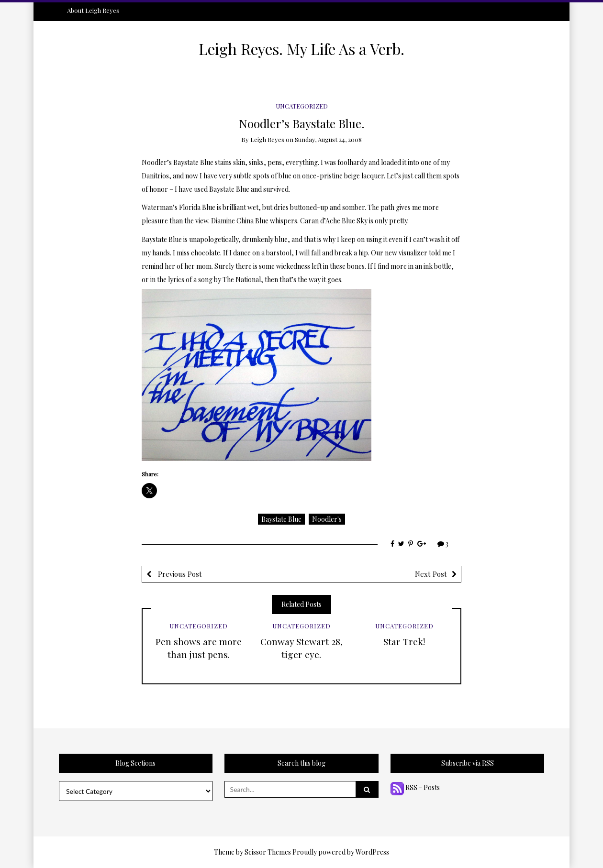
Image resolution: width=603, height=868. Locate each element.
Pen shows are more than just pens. (199, 648)
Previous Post (179, 574)
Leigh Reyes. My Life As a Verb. (301, 49)
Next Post (431, 574)
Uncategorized (302, 106)
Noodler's (327, 519)
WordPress (372, 852)
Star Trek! (404, 641)
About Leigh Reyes (93, 10)
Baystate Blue (281, 519)
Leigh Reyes (267, 139)
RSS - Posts (415, 787)
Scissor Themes (268, 852)
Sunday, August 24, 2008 (328, 139)
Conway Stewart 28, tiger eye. (301, 648)
